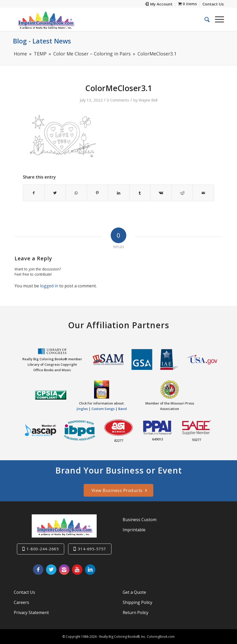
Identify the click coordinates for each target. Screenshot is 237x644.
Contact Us (24, 592)
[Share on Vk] (161, 193)
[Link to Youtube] (77, 570)
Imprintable (134, 530)
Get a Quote (134, 592)
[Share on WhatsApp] (76, 193)
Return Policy (136, 613)
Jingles (82, 409)
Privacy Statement (31, 613)
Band (123, 409)
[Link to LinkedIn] (90, 570)
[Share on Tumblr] (140, 193)
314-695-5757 (92, 549)
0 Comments (118, 100)
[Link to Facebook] (38, 570)
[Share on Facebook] (34, 193)
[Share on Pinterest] (98, 193)
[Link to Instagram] (64, 570)
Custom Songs (103, 409)
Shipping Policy (137, 602)
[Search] (205, 19)
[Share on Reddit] (182, 193)
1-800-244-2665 (43, 549)
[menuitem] (159, 5)
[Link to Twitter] (51, 570)
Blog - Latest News (42, 41)
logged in (49, 286)
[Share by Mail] (203, 193)
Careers (21, 602)
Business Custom (140, 520)
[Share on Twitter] (55, 193)
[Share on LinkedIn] (119, 193)
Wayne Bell (148, 100)
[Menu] (217, 19)
